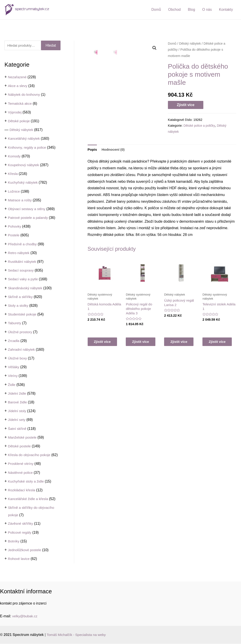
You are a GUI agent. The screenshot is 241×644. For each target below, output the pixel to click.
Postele (14, 235)
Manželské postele (23, 438)
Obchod (174, 10)
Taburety (15, 323)
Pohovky (15, 227)
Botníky (14, 541)
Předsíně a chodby (23, 244)
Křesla (13, 174)
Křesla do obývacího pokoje (30, 455)
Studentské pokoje (23, 314)
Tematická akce (20, 104)
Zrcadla (14, 341)
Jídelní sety (17, 420)
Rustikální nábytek (23, 262)
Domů (156, 10)
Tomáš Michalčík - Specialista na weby (77, 635)
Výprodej (15, 112)
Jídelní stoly (17, 411)
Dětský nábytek (22, 130)
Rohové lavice (19, 559)
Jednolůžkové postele (25, 550)
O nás (207, 10)
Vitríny (13, 376)
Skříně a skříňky (21, 297)
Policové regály (20, 533)
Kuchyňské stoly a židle (26, 482)
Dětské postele (20, 446)
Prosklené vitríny (21, 464)
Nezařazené (17, 77)
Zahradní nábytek (22, 350)
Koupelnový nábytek (24, 165)
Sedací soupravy (21, 271)
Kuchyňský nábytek (23, 183)
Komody (14, 156)
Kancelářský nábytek (24, 139)
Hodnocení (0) (114, 151)
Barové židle (18, 402)
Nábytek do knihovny (25, 95)
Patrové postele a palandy (29, 218)
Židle (12, 385)
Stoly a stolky (18, 306)
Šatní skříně (17, 429)
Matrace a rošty (20, 200)
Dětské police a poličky (200, 126)
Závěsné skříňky (21, 524)
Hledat (51, 45)
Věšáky (14, 367)
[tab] (93, 151)
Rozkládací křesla (22, 490)
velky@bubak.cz (25, 616)
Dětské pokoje (19, 121)
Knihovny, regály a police (28, 147)
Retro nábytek (19, 253)
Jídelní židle (17, 394)
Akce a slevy (18, 86)
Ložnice (14, 191)
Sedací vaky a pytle (23, 279)
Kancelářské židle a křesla (29, 499)
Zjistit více (186, 105)
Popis (93, 151)
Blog (191, 10)
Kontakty (226, 10)
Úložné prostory (20, 332)
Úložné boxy (18, 358)
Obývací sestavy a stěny (27, 209)
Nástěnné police (21, 473)
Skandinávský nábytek (26, 288)
